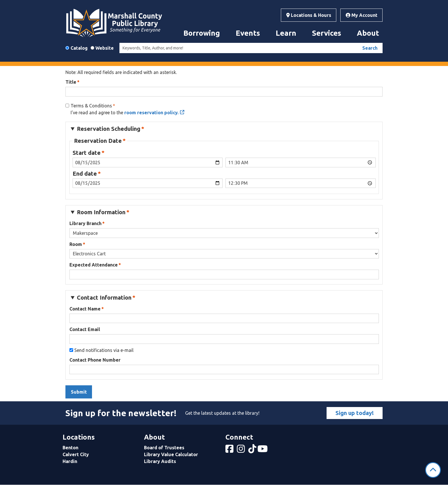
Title (71, 82)
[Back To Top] (433, 470)
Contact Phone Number (95, 360)
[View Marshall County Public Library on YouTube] (263, 450)
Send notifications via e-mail (104, 350)
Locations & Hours (309, 15)
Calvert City (76, 454)
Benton (70, 448)
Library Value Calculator (171, 454)
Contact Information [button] (104, 297)
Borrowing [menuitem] (202, 33)
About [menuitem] (368, 33)
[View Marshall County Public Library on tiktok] (253, 450)
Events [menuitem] (248, 33)
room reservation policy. (151, 113)
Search (370, 48)
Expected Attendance (94, 265)
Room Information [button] (101, 212)
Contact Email (85, 329)
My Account (362, 15)
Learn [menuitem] (286, 33)
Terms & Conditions (91, 106)
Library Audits (160, 461)
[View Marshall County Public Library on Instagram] (241, 450)
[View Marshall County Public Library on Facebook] (230, 450)
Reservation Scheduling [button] (109, 129)
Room (76, 244)
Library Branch (85, 223)
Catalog (79, 48)
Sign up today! (355, 413)
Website (105, 48)
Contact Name (85, 309)
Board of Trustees (164, 448)
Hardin (70, 461)
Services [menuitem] (327, 33)
